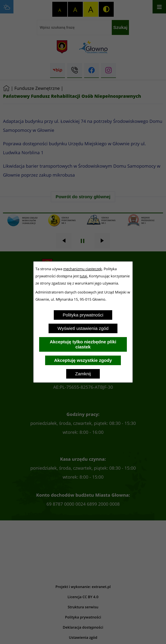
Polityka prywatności (83, 315)
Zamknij (83, 374)
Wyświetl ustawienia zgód (83, 328)
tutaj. (84, 276)
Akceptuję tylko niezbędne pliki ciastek (83, 344)
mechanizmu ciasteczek (83, 269)
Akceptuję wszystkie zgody (83, 360)
